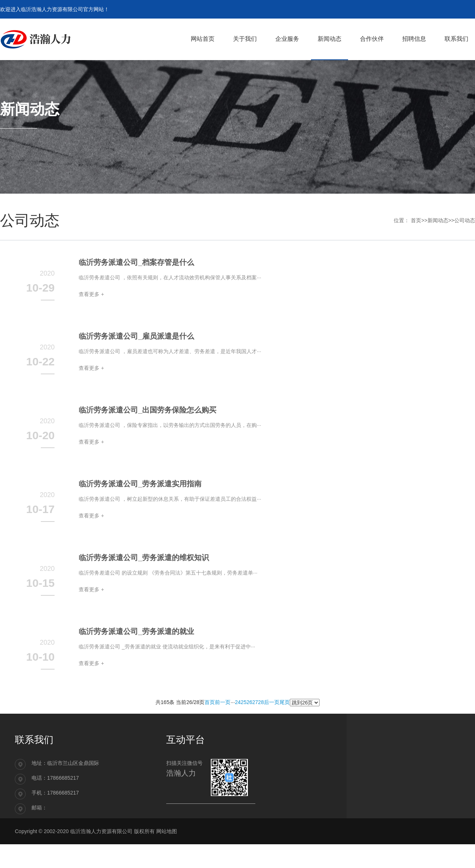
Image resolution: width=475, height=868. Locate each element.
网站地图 (167, 831)
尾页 (285, 702)
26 (249, 702)
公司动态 (465, 220)
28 (261, 702)
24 (238, 702)
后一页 (272, 702)
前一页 (223, 702)
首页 (416, 220)
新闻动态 (438, 220)
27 (255, 702)
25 (244, 702)
